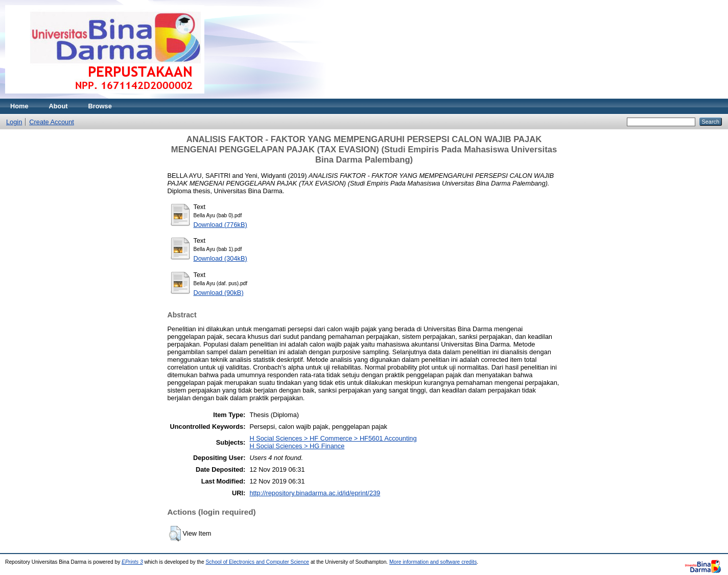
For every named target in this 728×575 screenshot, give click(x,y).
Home (19, 106)
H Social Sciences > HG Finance (297, 446)
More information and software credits (433, 562)
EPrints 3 (132, 562)
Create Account (52, 122)
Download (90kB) (219, 293)
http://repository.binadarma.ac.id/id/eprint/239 (315, 493)
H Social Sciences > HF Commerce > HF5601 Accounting (333, 438)
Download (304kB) (220, 258)
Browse (100, 106)
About (58, 106)
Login (14, 122)
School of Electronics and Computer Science (258, 562)
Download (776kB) (220, 225)
